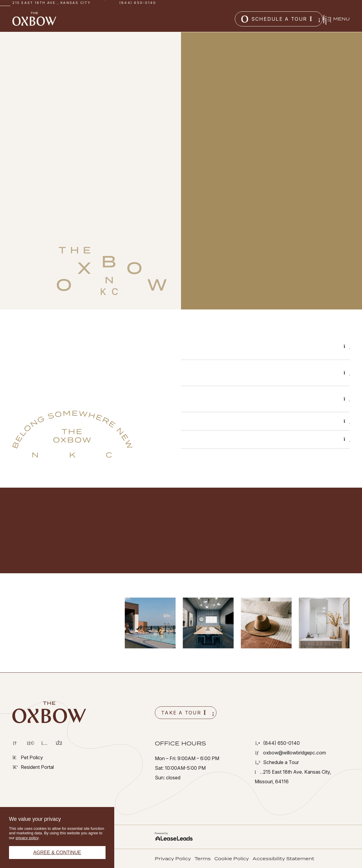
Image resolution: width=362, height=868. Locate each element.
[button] (241, 19)
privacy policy (27, 838)
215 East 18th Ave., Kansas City (51, 3)
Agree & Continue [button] (57, 853)
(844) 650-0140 (138, 3)
